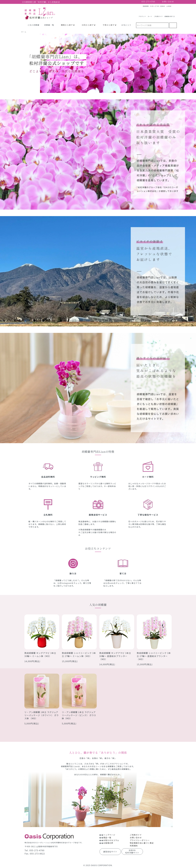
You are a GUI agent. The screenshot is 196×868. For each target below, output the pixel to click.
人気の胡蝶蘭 (33, 25)
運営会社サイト (110, 852)
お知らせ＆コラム (111, 840)
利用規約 (134, 846)
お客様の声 (108, 843)
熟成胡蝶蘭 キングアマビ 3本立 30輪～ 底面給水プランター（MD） (115, 656)
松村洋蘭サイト (132, 851)
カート (150, 15)
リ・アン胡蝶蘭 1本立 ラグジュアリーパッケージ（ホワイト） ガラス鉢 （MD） (42, 715)
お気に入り (126, 25)
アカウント (142, 15)
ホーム (24, 32)
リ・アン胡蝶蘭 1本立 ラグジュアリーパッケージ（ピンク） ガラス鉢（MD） (79, 715)
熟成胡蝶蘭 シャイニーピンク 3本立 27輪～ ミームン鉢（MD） (79, 654)
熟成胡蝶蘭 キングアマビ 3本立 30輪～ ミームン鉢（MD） (40, 654)
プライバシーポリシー (140, 840)
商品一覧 (107, 838)
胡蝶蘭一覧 (49, 25)
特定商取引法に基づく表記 (142, 843)
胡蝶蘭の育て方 (170, 15)
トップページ (109, 835)
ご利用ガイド (158, 15)
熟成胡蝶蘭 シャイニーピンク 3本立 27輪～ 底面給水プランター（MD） (154, 656)
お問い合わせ (136, 838)
